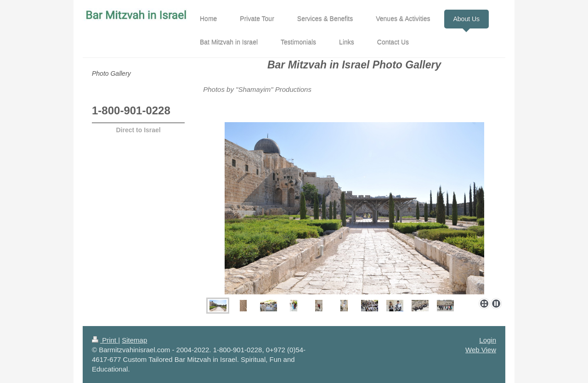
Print (105, 340)
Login (488, 340)
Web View (481, 350)
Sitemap (134, 340)
